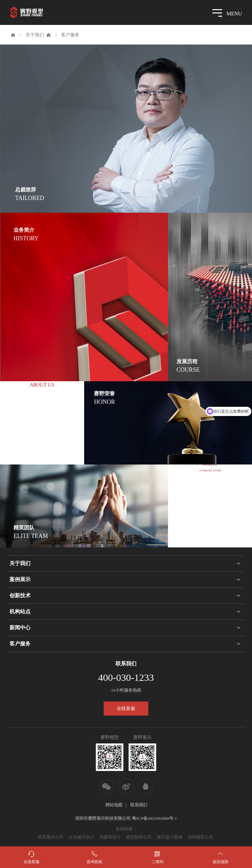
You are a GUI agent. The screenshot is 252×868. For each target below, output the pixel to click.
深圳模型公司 (200, 837)
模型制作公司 (139, 837)
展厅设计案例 (170, 837)
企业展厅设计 (81, 837)
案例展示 (20, 579)
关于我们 (35, 35)
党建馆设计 (110, 837)
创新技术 (20, 595)
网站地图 (114, 805)
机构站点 (20, 612)
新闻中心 (20, 628)
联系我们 (139, 805)
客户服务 (70, 35)
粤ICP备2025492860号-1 (154, 818)
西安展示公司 (51, 837)
